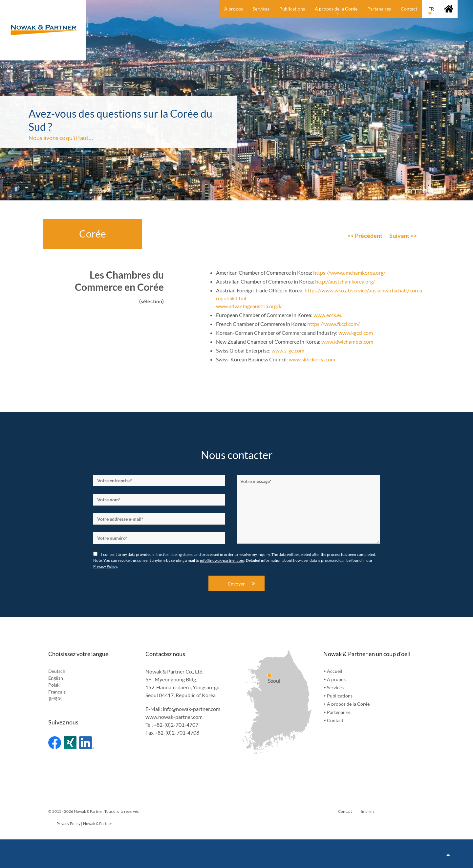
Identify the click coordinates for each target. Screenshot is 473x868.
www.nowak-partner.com (174, 717)
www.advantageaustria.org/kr (250, 306)
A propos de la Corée (348, 704)
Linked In (87, 743)
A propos (336, 679)
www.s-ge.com (288, 350)
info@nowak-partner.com (222, 560)
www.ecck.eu (328, 315)
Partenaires (339, 712)
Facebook (55, 743)
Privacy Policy (105, 566)
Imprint (367, 811)
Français (57, 692)
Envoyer (236, 584)
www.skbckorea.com (312, 359)
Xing (70, 743)
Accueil (335, 671)
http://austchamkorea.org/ (345, 281)
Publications (340, 696)
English (56, 678)
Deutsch (57, 671)
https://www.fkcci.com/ (333, 324)
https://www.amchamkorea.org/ (349, 273)
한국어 (55, 699)
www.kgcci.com (356, 333)
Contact (335, 720)
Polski (54, 685)
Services (335, 687)
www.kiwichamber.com (347, 342)
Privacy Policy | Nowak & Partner (84, 823)
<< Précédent (365, 236)
